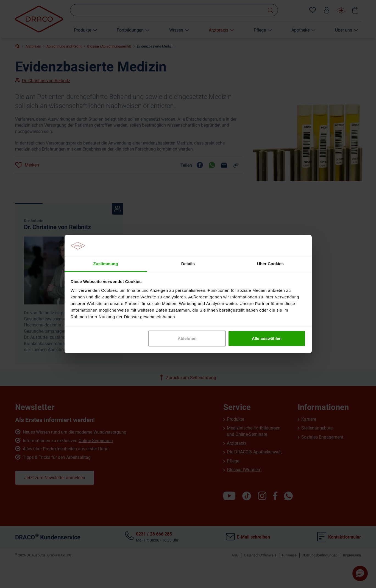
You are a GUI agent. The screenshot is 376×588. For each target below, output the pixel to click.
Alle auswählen (267, 338)
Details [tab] (188, 264)
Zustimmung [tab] (105, 264)
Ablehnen (187, 338)
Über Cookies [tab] (270, 264)
